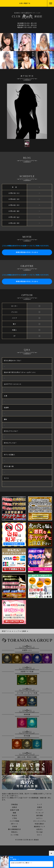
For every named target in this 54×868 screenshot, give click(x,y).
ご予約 (14, 818)
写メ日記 (40, 832)
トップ (40, 805)
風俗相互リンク (40, 827)
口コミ (40, 835)
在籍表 (40, 807)
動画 (14, 813)
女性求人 (40, 829)
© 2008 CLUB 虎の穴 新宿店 (27, 840)
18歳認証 (14, 805)
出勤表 (14, 807)
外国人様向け (39, 824)
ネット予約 (14, 835)
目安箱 (14, 827)
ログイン (40, 818)
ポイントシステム (40, 821)
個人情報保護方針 (14, 829)
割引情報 (40, 816)
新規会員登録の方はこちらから (27, 252)
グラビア (40, 810)
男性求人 (15, 832)
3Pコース (14, 824)
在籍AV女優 (14, 810)
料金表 (14, 816)
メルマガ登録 (14, 821)
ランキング (40, 813)
